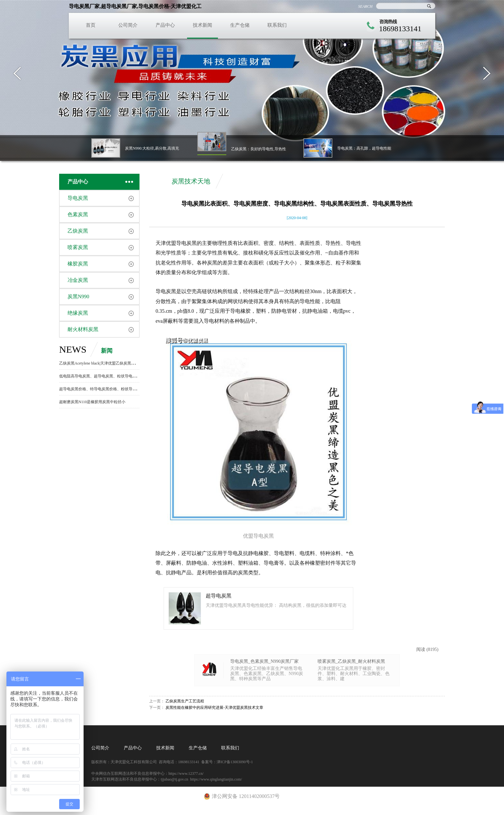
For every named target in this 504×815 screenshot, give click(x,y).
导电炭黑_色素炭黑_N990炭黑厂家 (264, 661)
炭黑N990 (78, 296)
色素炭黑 (78, 214)
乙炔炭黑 (78, 231)
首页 (91, 25)
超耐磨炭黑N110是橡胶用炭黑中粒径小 (92, 402)
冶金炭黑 (78, 280)
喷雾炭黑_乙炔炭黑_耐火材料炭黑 (351, 661)
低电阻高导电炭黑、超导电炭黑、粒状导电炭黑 (100, 376)
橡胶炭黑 (78, 264)
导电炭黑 (78, 198)
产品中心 (165, 25)
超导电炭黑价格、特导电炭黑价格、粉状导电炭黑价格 (105, 389)
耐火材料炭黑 (83, 329)
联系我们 (277, 25)
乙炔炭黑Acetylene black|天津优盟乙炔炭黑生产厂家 (103, 363)
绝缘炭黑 (78, 313)
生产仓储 (240, 25)
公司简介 (128, 25)
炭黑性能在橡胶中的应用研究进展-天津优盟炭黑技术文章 (214, 708)
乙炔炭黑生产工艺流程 (185, 701)
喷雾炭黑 (78, 247)
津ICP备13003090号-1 (235, 762)
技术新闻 (203, 25)
